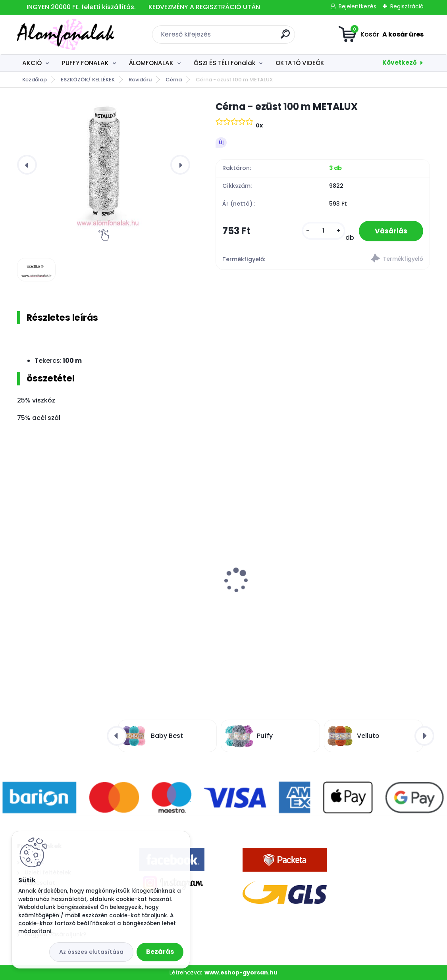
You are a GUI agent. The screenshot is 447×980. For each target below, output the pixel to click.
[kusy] (324, 231)
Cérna (174, 80)
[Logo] (66, 35)
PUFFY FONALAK (85, 63)
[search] (285, 37)
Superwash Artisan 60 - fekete (349, 592)
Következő (400, 63)
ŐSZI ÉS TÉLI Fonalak (224, 63)
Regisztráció (407, 6)
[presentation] (27, 165)
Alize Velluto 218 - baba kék (64, 592)
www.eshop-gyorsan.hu (241, 972)
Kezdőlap (35, 80)
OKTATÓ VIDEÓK (300, 63)
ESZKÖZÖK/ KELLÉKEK (88, 80)
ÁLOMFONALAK (151, 63)
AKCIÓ (32, 63)
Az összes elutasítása (91, 952)
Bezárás (160, 952)
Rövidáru (140, 80)
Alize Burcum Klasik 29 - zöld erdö (214, 592)
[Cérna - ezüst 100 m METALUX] (104, 165)
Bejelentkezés (357, 6)
